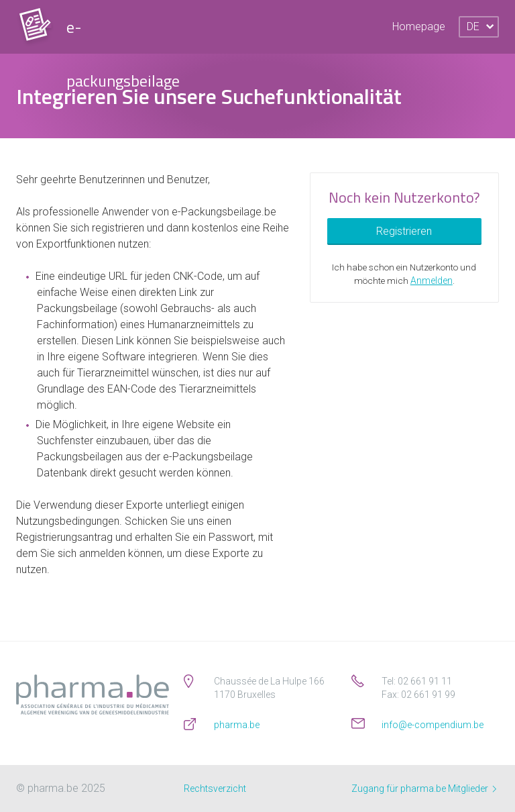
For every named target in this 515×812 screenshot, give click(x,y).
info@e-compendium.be (433, 725)
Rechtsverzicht (215, 789)
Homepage (419, 27)
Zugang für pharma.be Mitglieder (424, 789)
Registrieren (404, 231)
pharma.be (237, 725)
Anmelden (432, 281)
